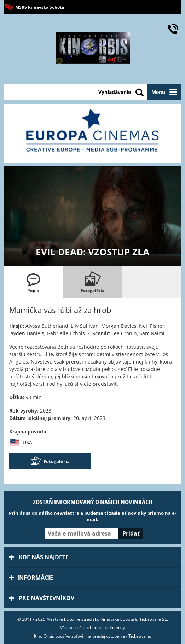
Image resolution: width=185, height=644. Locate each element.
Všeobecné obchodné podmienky (92, 628)
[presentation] (33, 282)
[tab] (33, 282)
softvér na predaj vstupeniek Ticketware (111, 636)
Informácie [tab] (31, 578)
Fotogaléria (50, 461)
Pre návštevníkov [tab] (42, 598)
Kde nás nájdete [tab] (39, 557)
